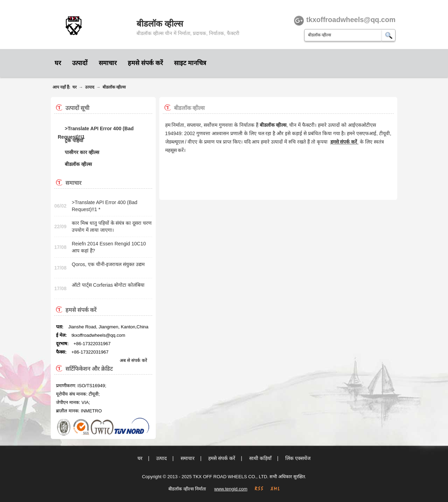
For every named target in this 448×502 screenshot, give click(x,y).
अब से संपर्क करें (133, 360)
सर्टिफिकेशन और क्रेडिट (89, 369)
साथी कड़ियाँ (260, 458)
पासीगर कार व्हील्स (82, 152)
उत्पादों (80, 63)
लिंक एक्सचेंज (298, 458)
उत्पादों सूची (77, 108)
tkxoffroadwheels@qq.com (99, 335)
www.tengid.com (231, 489)
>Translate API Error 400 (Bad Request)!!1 (96, 129)
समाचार (108, 63)
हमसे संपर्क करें (145, 63)
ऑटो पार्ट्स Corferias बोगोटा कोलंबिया (108, 285)
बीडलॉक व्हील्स (114, 87)
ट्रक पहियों (74, 140)
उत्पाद (90, 87)
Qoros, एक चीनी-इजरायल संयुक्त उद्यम (108, 264)
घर (58, 63)
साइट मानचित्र (190, 63)
